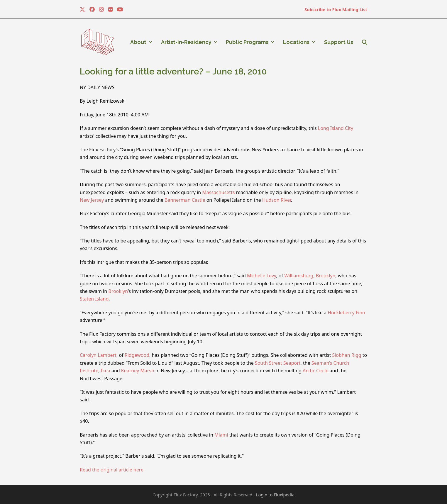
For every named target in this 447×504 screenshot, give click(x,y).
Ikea (106, 371)
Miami (221, 435)
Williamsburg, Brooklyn (310, 276)
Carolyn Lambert (98, 355)
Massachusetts (218, 192)
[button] (365, 42)
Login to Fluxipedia (275, 495)
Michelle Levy (261, 276)
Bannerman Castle (185, 200)
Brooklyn (118, 291)
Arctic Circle (315, 371)
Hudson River (277, 200)
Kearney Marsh (138, 371)
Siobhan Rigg (347, 355)
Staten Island (94, 299)
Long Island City (336, 128)
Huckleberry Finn (346, 313)
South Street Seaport (278, 363)
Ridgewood (137, 355)
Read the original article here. (112, 470)
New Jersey (92, 200)
